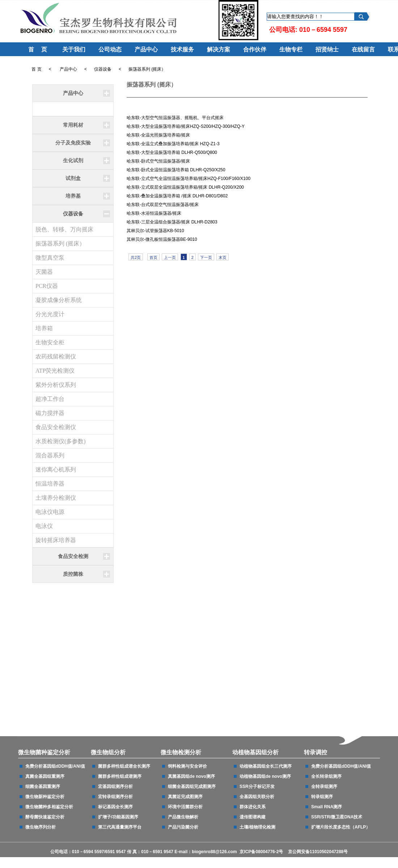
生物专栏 (289, 49)
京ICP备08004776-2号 (262, 852)
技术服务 (181, 49)
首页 (153, 257)
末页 (223, 257)
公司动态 (109, 49)
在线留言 (362, 49)
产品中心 (145, 49)
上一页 (170, 257)
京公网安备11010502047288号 (318, 852)
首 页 (36, 49)
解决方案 (217, 49)
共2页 (136, 257)
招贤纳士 (326, 49)
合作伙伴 (253, 49)
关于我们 (72, 49)
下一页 (206, 257)
